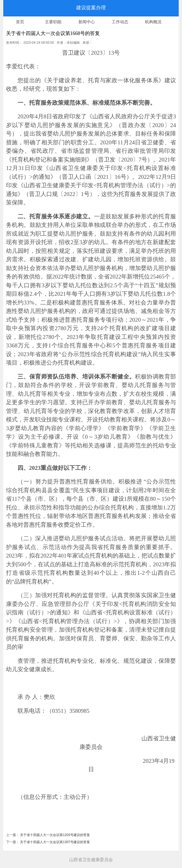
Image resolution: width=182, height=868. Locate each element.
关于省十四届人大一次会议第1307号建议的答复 (55, 842)
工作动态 (120, 22)
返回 (19, 8)
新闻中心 (87, 22)
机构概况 (153, 22)
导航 (163, 8)
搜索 (137, 8)
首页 (20, 22)
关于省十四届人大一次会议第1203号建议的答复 (55, 835)
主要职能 (53, 22)
